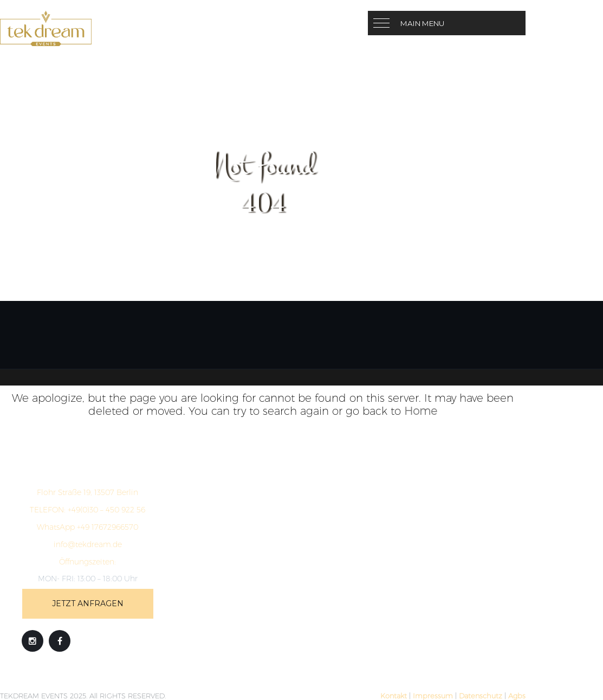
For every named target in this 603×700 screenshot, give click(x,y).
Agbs (517, 696)
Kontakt (394, 696)
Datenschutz (481, 696)
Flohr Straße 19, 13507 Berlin (87, 492)
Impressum (433, 696)
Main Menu (422, 23)
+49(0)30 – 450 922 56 (87, 510)
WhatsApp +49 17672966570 (87, 527)
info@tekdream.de (88, 544)
